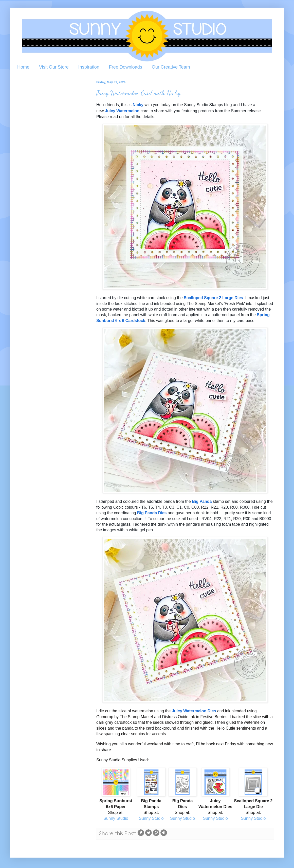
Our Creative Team (171, 67)
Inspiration (89, 67)
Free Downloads (126, 67)
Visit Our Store (54, 67)
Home (23, 67)
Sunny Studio (116, 818)
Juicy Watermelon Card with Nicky (138, 93)
